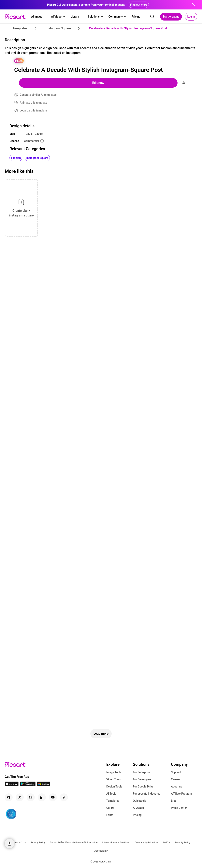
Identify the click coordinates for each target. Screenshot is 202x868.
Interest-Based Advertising (116, 843)
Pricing (137, 815)
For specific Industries (147, 794)
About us (177, 787)
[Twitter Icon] (20, 797)
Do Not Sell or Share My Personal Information (74, 843)
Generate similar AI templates (38, 95)
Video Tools (114, 779)
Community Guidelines (147, 843)
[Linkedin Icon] (42, 797)
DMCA (167, 843)
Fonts (110, 815)
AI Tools (111, 794)
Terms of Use (19, 843)
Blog (174, 801)
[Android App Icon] (28, 785)
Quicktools (140, 801)
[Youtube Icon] (53, 797)
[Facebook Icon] (9, 797)
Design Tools (114, 787)
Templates (113, 801)
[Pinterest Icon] (64, 797)
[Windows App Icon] (44, 785)
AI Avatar (139, 808)
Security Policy (182, 843)
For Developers (142, 779)
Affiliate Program (181, 794)
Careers (176, 779)
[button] (39, 17)
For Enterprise (142, 772)
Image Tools (114, 772)
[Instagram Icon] (31, 797)
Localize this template (33, 110)
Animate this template (33, 103)
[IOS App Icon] (12, 785)
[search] (152, 17)
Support (176, 772)
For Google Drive (143, 787)
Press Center (179, 808)
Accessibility (101, 851)
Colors (110, 808)
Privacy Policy (38, 843)
